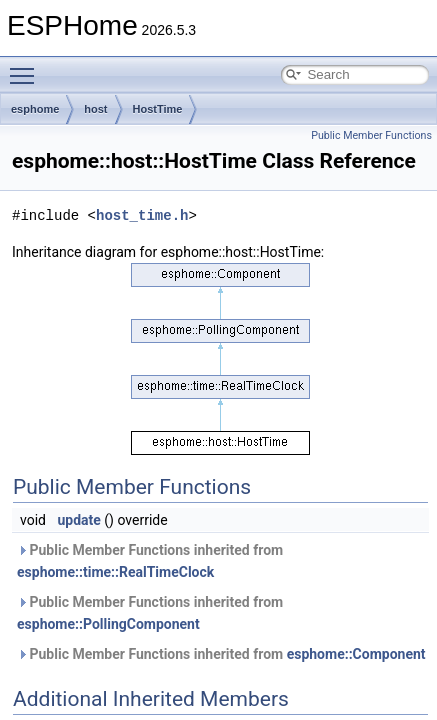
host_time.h (142, 215)
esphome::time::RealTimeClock (115, 572)
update (78, 520)
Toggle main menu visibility (27, 67)
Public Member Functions (371, 135)
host (95, 109)
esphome (35, 109)
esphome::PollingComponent (108, 624)
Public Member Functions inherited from (150, 561)
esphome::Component (356, 654)
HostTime (158, 109)
